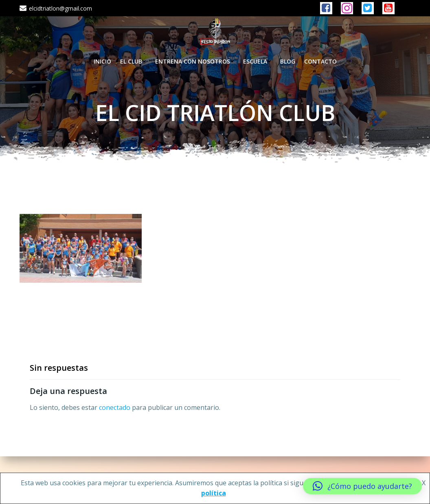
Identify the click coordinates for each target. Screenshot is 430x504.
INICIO (102, 61)
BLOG (288, 61)
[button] (362, 486)
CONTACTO (320, 61)
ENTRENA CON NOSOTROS (195, 61)
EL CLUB (133, 61)
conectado (115, 407)
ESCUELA (257, 61)
